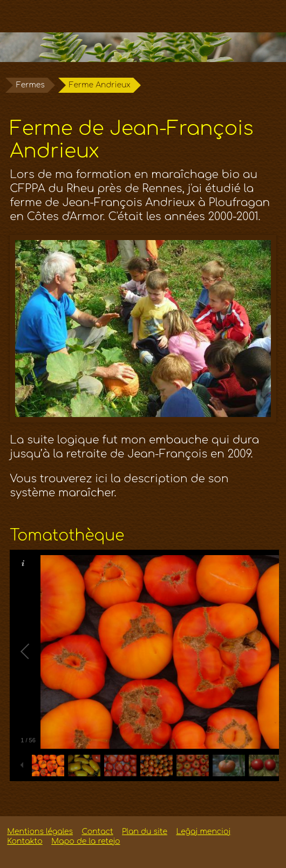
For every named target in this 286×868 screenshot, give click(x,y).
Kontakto (25, 841)
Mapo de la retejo (86, 841)
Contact (97, 832)
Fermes (30, 85)
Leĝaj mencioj (203, 832)
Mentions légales (40, 832)
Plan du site (145, 832)
